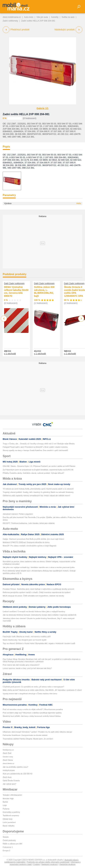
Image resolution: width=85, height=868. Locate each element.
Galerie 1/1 (42, 108)
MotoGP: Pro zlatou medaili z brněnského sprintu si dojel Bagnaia (30, 546)
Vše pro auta (42, 17)
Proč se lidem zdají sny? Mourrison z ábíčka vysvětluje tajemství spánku (32, 713)
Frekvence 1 (8, 847)
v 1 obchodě (10, 354)
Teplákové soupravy (11, 815)
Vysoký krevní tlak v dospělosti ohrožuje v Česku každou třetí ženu (30, 694)
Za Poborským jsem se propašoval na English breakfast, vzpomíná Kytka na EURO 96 (38, 470)
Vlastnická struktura (67, 864)
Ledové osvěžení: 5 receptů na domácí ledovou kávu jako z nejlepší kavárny (34, 612)
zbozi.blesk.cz (8, 763)
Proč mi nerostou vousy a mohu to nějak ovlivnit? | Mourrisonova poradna (33, 709)
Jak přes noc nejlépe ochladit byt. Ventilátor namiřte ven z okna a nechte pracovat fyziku (39, 567)
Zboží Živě (7, 753)
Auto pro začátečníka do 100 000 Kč (18, 774)
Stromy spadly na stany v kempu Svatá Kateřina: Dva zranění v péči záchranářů (35, 450)
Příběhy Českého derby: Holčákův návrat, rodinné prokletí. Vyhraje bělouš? (33, 473)
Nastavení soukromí (50, 864)
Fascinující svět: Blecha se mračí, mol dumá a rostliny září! (27, 637)
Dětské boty (8, 819)
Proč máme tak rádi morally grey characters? (21, 665)
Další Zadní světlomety (14, 284)
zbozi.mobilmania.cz (12, 17)
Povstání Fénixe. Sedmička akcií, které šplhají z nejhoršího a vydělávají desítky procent (38, 589)
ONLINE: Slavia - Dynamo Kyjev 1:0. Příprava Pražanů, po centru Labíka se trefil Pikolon (39, 466)
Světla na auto (68, 17)
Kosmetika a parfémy (11, 812)
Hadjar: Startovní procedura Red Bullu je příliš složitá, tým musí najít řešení (33, 539)
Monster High (8, 799)
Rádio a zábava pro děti (12, 844)
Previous (4, 319)
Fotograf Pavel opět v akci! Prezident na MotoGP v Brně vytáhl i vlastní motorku (35, 447)
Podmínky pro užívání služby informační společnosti (48, 862)
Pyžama (6, 809)
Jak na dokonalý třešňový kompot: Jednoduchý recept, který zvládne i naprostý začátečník (40, 615)
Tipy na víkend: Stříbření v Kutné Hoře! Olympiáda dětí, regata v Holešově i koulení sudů (39, 643)
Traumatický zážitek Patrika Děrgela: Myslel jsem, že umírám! (28, 739)
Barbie (5, 802)
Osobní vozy (8, 757)
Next (81, 319)
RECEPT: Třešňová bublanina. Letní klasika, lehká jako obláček (29, 523)
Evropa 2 (6, 851)
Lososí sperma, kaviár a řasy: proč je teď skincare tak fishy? (27, 668)
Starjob (6, 837)
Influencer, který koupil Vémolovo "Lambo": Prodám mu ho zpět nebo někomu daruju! (37, 732)
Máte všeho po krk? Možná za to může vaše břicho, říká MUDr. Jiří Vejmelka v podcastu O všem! (42, 690)
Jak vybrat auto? (9, 784)
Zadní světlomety (10, 21)
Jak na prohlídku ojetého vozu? (15, 767)
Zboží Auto (7, 777)
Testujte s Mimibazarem (12, 795)
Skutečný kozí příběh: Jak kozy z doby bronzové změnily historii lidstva (32, 716)
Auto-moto (29, 17)
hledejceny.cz (8, 750)
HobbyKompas (9, 770)
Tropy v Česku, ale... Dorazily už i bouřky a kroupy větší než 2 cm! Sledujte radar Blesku (39, 444)
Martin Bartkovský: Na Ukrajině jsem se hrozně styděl (24, 640)
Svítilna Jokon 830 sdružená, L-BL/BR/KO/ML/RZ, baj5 (44, 291)
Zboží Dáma (8, 760)
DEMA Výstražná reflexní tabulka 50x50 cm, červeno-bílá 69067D (16, 291)
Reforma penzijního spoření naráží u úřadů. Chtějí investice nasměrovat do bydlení (37, 592)
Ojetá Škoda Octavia (11, 781)
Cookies (37, 864)
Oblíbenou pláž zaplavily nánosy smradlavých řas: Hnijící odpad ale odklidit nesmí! (36, 496)
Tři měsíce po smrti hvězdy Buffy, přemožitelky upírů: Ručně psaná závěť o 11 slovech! (38, 489)
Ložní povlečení (9, 822)
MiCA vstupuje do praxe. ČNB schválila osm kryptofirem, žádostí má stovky (33, 596)
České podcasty (9, 840)
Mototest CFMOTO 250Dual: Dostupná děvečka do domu (26, 542)
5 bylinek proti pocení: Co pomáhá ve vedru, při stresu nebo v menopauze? (33, 687)
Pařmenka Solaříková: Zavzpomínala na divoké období (25, 735)
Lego (5, 805)
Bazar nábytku (9, 826)
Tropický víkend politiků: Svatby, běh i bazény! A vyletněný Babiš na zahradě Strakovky (38, 492)
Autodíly (55, 17)
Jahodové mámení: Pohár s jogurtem (18, 514)
